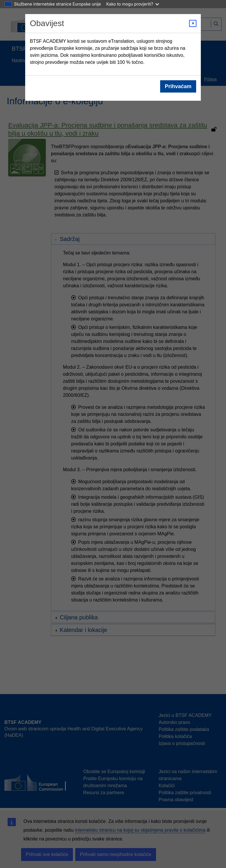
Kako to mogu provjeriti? (133, 4)
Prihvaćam (178, 86)
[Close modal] (193, 23)
